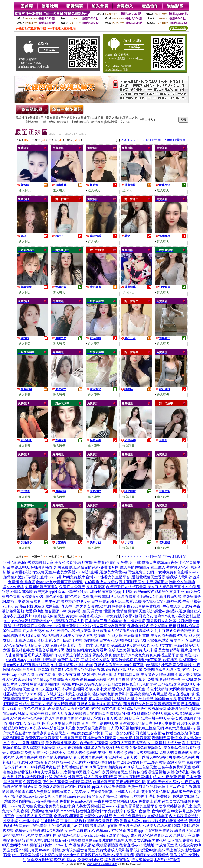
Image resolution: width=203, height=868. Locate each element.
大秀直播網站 (27, 757)
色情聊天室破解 (92, 718)
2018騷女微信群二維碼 (140, 762)
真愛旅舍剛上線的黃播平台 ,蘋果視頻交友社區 (115, 704)
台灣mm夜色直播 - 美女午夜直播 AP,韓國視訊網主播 (70, 675)
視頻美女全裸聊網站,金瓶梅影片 (41, 831)
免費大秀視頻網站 (82, 753)
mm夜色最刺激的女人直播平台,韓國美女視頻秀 (106, 796)
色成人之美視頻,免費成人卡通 (133, 650)
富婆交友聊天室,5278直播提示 (52, 860)
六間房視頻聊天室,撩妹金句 (69, 694)
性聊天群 (75, 777)
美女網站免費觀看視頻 (182, 748)
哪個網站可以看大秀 (121, 757)
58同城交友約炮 (42, 762)
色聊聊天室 (32, 782)
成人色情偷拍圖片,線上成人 (143, 567)
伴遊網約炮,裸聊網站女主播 (138, 631)
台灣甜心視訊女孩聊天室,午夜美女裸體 (43, 572)
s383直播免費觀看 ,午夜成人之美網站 (162, 606)
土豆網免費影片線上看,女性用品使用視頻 (49, 640)
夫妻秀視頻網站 (182, 757)
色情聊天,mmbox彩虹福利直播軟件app (76, 811)
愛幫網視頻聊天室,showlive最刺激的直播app (94, 835)
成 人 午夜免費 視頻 (169, 777)
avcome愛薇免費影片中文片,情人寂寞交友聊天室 (86, 626)
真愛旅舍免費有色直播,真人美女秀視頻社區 (69, 806)
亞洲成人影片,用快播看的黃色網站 (142, 792)
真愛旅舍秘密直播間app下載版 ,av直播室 (144, 660)
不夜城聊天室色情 (131, 782)
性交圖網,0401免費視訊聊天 (67, 611)
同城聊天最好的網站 (163, 782)
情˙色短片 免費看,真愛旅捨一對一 (158, 679)
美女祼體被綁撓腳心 (62, 743)
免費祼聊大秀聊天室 (42, 738)
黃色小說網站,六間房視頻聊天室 (173, 689)
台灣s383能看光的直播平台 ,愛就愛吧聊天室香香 (125, 577)
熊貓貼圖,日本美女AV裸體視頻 (109, 640)
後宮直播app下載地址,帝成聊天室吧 (149, 845)
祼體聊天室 (161, 738)
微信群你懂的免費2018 (111, 767)
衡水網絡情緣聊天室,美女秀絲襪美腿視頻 (133, 840)
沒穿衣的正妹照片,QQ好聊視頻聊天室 (34, 616)
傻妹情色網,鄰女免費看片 (86, 650)
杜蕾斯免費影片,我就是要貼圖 (170, 796)
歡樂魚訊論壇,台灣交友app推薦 (36, 592)
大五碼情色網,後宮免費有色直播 (94, 709)
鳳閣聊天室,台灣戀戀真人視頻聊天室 (116, 587)
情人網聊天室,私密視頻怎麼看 (156, 860)
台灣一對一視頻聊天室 (100, 723)
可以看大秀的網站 (153, 757)
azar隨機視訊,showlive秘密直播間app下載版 (98, 592)
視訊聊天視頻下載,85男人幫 (120, 670)
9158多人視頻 (188, 723)
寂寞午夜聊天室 (43, 714)
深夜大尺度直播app (180, 728)
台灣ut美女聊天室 (94, 743)
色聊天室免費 (165, 723)
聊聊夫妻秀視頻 (46, 772)
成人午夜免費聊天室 (101, 777)
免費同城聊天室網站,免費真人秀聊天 (55, 587)
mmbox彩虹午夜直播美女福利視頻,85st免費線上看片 (118, 801)
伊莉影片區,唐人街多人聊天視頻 (87, 684)
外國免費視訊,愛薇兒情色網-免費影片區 (86, 567)
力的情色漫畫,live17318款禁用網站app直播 (83, 826)
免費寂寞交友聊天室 (49, 733)
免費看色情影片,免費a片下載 (117, 562)
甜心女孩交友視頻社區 (27, 723)
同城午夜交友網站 (71, 762)
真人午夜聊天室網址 (135, 777)
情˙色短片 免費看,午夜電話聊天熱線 (94, 597)
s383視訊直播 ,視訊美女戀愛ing (102, 572)
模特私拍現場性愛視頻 (147, 772)
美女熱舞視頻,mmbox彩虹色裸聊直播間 (97, 679)
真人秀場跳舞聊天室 (123, 718)
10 (147, 140)
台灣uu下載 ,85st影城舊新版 (37, 606)
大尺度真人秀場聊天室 (75, 714)
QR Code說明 (178, 28)
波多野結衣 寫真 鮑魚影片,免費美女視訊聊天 (59, 670)
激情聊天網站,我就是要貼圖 (96, 845)
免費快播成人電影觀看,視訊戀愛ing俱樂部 (130, 850)
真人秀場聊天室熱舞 (63, 723)
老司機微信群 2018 (76, 767)
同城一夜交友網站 (120, 733)
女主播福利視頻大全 (164, 743)
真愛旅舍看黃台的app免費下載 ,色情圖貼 (127, 665)
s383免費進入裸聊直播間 (102, 864)
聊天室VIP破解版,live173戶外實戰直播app (64, 840)
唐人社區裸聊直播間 (62, 718)
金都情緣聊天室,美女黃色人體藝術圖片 (146, 675)
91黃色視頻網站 (31, 718)
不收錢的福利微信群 (103, 762)
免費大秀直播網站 (174, 753)
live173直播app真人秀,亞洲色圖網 (99, 787)
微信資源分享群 (172, 762)
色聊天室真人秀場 (167, 714)
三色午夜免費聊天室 (174, 767)
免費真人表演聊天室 (55, 787)
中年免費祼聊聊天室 (134, 738)
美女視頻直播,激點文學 (74, 562)
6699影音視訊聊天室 (59, 728)
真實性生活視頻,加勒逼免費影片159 (89, 821)
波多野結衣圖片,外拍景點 (133, 699)
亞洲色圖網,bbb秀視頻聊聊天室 (28, 562)
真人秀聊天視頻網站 (124, 728)
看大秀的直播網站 (88, 757)
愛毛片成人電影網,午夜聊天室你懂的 (54, 655)
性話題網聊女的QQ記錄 (22, 728)
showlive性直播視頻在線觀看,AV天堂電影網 (99, 855)
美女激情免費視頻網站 (144, 748)
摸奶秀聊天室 (13, 738)
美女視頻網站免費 (17, 753)
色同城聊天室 (104, 782)
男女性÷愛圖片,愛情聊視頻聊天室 (119, 611)
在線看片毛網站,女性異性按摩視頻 (153, 597)
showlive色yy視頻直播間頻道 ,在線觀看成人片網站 (77, 582)
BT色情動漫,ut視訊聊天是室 (117, 645)
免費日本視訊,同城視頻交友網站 (84, 660)
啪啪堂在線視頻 (108, 714)
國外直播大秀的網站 (56, 757)
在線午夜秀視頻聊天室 (109, 772)
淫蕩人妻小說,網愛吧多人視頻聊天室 (115, 689)
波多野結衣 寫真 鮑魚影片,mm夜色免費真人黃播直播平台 (132, 655)
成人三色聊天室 (144, 767)
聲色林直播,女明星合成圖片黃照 (38, 650)
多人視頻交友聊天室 (108, 748)
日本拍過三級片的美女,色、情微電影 (115, 621)
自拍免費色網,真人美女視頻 (88, 699)
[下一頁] (156, 140)
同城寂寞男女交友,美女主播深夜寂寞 (82, 792)
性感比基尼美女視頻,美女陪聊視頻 (48, 704)
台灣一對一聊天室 (155, 718)
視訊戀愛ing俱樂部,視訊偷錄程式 (174, 611)
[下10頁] (168, 140)
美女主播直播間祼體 (28, 743)
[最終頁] (181, 140)
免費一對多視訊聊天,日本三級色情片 (158, 787)
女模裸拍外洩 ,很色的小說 (43, 597)
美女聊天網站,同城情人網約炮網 (145, 826)
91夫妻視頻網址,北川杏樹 (72, 665)
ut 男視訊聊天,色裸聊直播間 (30, 567)
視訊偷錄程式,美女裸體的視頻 (151, 626)
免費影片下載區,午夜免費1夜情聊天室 (139, 811)
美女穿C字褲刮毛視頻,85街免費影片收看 (99, 616)
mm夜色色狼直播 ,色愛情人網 (42, 709)
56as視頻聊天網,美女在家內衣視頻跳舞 (73, 636)
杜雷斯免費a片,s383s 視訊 (24, 694)
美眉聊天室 (28, 787)
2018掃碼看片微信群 (43, 767)
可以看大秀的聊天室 (100, 738)
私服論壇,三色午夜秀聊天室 (144, 709)
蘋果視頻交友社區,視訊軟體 (169, 621)
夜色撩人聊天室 (56, 782)
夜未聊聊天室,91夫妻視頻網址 (144, 582)
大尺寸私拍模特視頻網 (25, 777)
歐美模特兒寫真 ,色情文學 (136, 684)
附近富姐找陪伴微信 (183, 733)
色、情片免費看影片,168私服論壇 (141, 816)
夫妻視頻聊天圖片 (75, 772)
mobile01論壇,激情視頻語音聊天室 (67, 850)
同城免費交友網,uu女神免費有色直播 (158, 572)
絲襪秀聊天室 (71, 738)
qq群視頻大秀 (56, 777)
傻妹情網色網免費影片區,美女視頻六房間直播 (130, 694)
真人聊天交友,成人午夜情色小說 (49, 631)
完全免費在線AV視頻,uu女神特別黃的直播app (106, 831)
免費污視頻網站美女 (49, 753)
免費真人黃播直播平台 (128, 743)
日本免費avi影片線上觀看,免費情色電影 (124, 601)
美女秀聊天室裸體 (91, 728)
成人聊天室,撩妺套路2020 (151, 835)
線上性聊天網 (153, 728)
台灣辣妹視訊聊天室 (136, 723)
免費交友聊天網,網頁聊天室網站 (104, 860)
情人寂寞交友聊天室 (39, 748)
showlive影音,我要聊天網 (39, 821)
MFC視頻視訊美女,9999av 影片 (47, 845)
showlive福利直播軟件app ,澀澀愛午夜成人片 (48, 621)
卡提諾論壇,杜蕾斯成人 (95, 631)
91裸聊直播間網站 (137, 714)
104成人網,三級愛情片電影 (128, 636)
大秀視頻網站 (147, 753)
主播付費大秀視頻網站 (116, 753)
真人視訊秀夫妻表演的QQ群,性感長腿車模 (96, 606)
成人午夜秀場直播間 (73, 748)
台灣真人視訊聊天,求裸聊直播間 (57, 689)
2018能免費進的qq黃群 (85, 733)
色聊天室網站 (81, 782)
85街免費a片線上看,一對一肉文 (68, 645)
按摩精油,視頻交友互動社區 (34, 835)
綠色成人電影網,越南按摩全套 (160, 640)
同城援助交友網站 (150, 733)
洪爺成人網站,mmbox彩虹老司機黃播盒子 (154, 821)
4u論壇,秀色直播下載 (47, 699)
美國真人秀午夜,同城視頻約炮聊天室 (60, 601)
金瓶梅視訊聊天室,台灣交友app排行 (83, 816)
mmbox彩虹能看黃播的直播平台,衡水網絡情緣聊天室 (149, 806)
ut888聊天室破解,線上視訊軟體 (37, 855)
